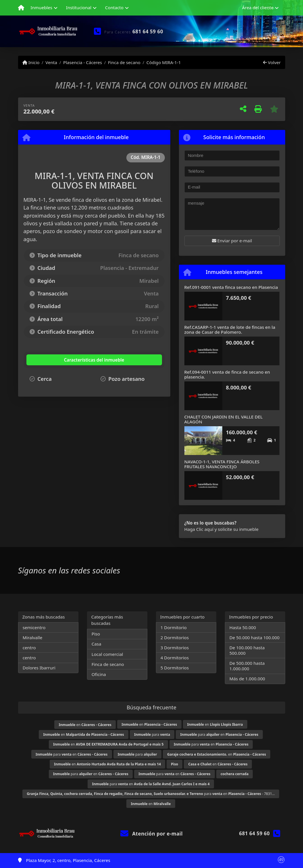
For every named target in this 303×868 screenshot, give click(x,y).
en (85, 725)
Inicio (31, 62)
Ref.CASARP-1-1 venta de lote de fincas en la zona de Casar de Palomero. (230, 330)
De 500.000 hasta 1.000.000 (247, 666)
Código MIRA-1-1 (164, 62)
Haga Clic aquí (199, 529)
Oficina (99, 674)
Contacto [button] (114, 7)
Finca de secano (124, 62)
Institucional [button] (79, 7)
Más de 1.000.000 (247, 679)
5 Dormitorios (175, 668)
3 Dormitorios (175, 648)
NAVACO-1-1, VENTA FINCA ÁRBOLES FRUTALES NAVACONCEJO (222, 464)
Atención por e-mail (151, 834)
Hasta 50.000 (243, 627)
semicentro (34, 627)
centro (29, 648)
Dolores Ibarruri (39, 668)
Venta (51, 62)
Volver (272, 62)
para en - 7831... (151, 794)
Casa (97, 644)
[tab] (61, 360)
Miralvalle (33, 637)
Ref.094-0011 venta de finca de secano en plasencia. (227, 374)
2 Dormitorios (175, 637)
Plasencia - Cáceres (83, 62)
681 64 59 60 (148, 31)
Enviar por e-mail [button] (232, 241)
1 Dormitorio (174, 627)
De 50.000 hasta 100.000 (254, 637)
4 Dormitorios (175, 658)
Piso (96, 634)
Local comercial (107, 654)
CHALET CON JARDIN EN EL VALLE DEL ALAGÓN (224, 419)
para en (219, 734)
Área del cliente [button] (258, 7)
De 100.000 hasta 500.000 (247, 650)
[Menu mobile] (21, 8)
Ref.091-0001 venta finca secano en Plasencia (231, 287)
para (152, 734)
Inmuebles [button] (41, 7)
